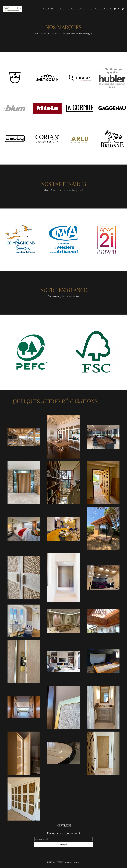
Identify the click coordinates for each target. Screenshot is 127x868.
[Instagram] (115, 9)
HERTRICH (64, 825)
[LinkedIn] (123, 9)
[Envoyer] (63, 844)
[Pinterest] (119, 9)
